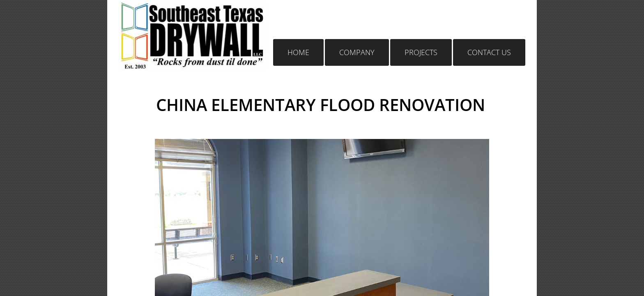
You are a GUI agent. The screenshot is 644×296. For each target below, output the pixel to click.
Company (357, 52)
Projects (421, 52)
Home (298, 52)
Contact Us (489, 52)
